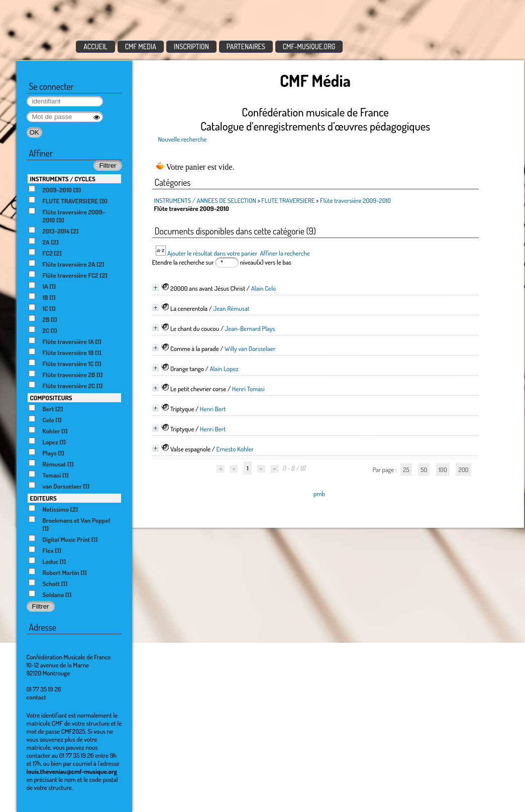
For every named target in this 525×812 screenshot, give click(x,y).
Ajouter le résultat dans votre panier (212, 253)
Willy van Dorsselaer (250, 349)
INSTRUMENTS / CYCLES (63, 179)
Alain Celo (264, 288)
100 (443, 470)
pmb (319, 494)
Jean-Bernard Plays (250, 328)
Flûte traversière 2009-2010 (355, 200)
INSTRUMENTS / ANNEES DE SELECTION (205, 200)
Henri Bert (213, 409)
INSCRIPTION (191, 46)
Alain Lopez (224, 369)
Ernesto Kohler (235, 449)
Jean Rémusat (232, 308)
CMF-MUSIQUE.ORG (309, 46)
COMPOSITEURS (51, 398)
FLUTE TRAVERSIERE (288, 200)
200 (463, 470)
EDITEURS (43, 498)
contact (37, 697)
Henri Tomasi (248, 389)
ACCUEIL (95, 46)
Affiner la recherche (285, 253)
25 (406, 470)
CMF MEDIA (141, 46)
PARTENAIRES (246, 46)
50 (424, 470)
